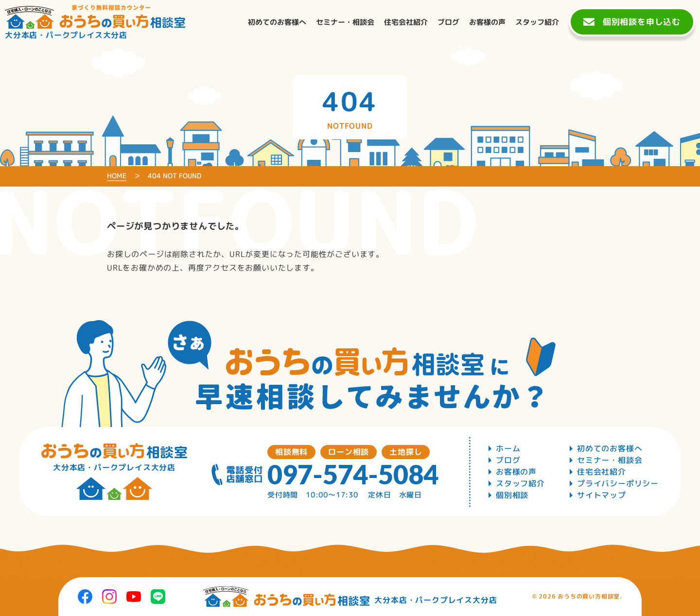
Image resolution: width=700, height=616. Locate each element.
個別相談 (512, 495)
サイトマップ (602, 495)
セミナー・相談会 (610, 460)
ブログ (508, 460)
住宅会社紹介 (602, 472)
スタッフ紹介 (520, 483)
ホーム (508, 448)
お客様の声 (516, 472)
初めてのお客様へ (610, 448)
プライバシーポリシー (618, 483)
